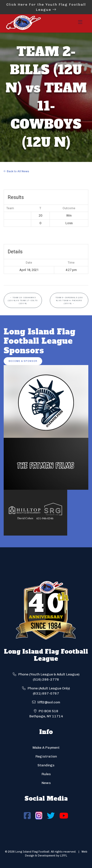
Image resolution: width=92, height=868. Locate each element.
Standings (46, 765)
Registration (46, 756)
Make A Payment (46, 748)
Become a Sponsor (23, 361)
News (46, 783)
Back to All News (16, 171)
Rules (46, 774)
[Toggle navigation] (80, 24)
